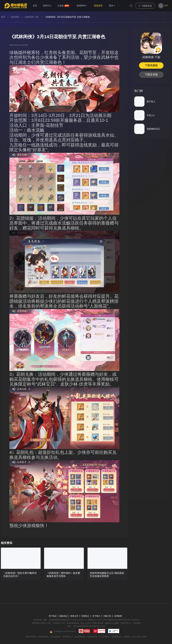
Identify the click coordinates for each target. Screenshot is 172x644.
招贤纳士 (85, 616)
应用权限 (118, 616)
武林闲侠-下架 (32, 17)
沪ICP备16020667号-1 (78, 620)
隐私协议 (64, 616)
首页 (3, 17)
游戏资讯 (15, 17)
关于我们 (96, 616)
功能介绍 (107, 616)
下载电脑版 (151, 65)
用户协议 (53, 616)
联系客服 (137, 623)
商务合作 (74, 616)
